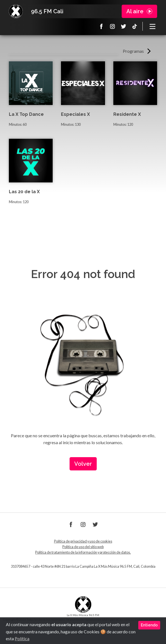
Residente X (127, 114)
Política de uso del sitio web (83, 547)
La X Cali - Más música (16, 11)
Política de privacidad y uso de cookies (83, 541)
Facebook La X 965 (101, 26)
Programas (133, 51)
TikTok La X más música (135, 26)
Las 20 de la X (24, 192)
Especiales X (75, 114)
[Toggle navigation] (153, 26)
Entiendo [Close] (149, 637)
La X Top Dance (26, 114)
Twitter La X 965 (124, 26)
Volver (83, 464)
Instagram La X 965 (113, 26)
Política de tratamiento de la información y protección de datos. (83, 552)
